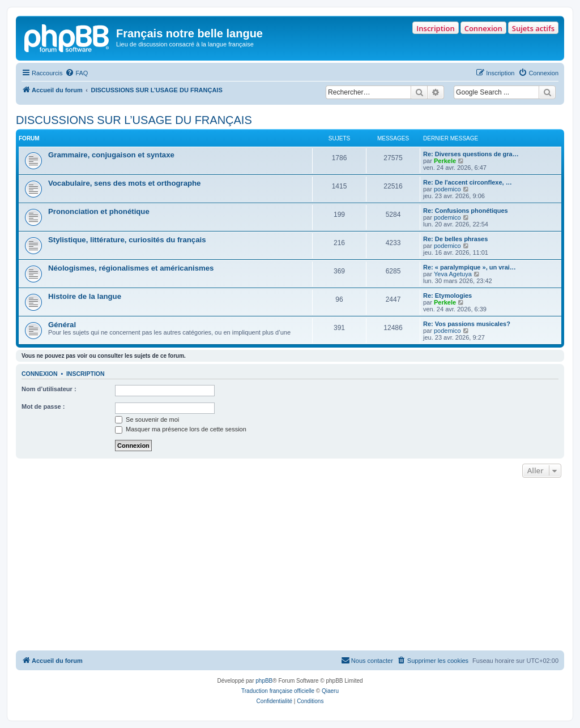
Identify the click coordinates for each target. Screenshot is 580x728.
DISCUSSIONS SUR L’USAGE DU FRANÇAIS (134, 120)
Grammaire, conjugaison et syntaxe (111, 155)
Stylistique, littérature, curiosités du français (127, 240)
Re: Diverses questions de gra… (471, 154)
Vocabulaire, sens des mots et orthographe (124, 183)
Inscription (435, 28)
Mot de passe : (43, 406)
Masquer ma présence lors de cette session (181, 429)
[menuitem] (76, 73)
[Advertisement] (290, 566)
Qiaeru (330, 691)
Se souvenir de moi (147, 419)
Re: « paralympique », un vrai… (470, 267)
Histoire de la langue (85, 296)
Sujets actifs (533, 28)
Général (62, 325)
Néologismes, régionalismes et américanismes (131, 268)
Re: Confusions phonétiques (466, 211)
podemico (447, 189)
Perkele (445, 161)
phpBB (264, 681)
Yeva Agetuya (453, 274)
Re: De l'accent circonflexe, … (468, 182)
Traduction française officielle (278, 691)
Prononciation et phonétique (99, 211)
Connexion (483, 28)
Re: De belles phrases (455, 239)
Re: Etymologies (447, 296)
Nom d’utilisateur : (49, 389)
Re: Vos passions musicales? (467, 324)
